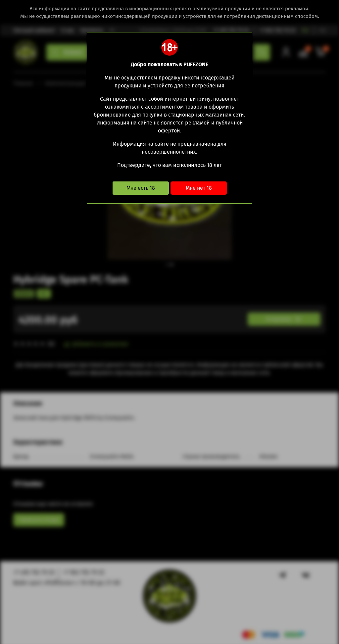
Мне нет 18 (199, 188)
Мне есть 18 (141, 188)
